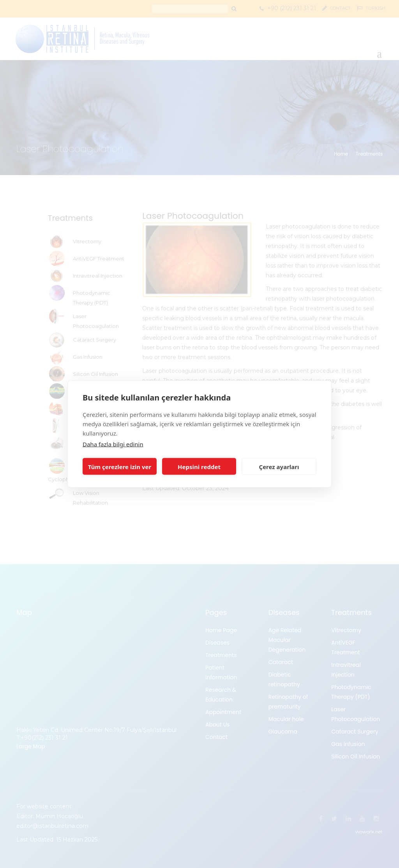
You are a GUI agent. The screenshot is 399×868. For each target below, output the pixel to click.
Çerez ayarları (279, 466)
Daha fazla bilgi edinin (113, 444)
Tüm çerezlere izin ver (120, 466)
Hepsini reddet (199, 466)
